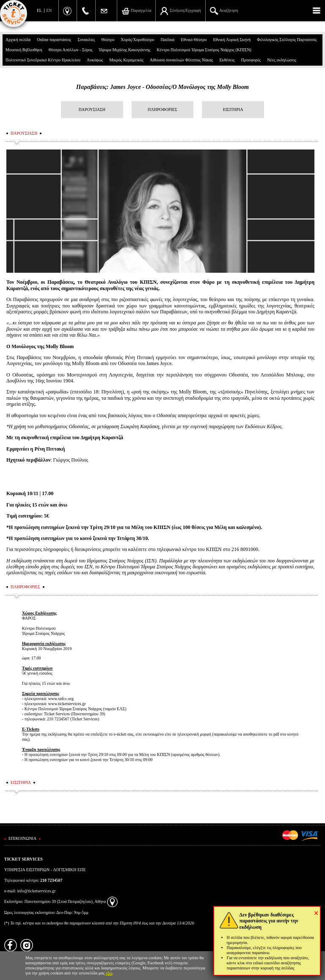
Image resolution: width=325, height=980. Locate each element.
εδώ (109, 973)
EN (49, 10)
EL (39, 10)
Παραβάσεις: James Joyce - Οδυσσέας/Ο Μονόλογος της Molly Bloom (162, 87)
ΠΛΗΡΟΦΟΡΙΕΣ (162, 109)
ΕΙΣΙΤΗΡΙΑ (233, 109)
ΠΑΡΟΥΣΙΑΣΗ (92, 109)
